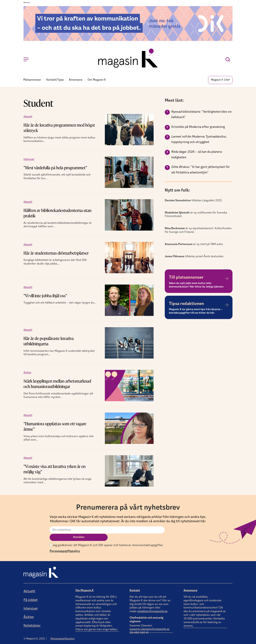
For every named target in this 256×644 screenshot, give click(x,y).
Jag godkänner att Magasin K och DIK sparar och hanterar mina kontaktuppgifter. (107, 539)
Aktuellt (28, 117)
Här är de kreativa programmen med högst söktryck (59, 128)
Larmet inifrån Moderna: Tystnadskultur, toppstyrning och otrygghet (199, 140)
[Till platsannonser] (227, 279)
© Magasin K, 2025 (34, 632)
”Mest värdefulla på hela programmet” (55, 168)
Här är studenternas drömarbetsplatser (56, 253)
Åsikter (27, 373)
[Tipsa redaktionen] (227, 305)
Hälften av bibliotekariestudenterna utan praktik (57, 214)
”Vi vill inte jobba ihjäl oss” (45, 296)
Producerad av (221, 641)
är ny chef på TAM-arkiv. (194, 245)
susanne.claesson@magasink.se (150, 622)
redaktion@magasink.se (152, 605)
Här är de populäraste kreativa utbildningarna (49, 342)
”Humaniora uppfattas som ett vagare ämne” (55, 427)
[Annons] (128, 40)
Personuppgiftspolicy (65, 544)
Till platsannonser (186, 278)
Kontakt (135, 584)
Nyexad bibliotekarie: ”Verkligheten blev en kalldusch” (201, 115)
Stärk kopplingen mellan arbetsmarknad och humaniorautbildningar (57, 384)
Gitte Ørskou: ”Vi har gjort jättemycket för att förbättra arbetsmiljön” (201, 170)
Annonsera (190, 584)
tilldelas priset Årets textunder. (194, 257)
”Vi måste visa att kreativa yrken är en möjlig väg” (55, 470)
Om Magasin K (85, 584)
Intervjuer (29, 160)
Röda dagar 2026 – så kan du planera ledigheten (197, 155)
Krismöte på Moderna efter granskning (198, 128)
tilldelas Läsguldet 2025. (193, 201)
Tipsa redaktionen (186, 304)
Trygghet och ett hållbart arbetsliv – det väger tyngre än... (60, 303)
